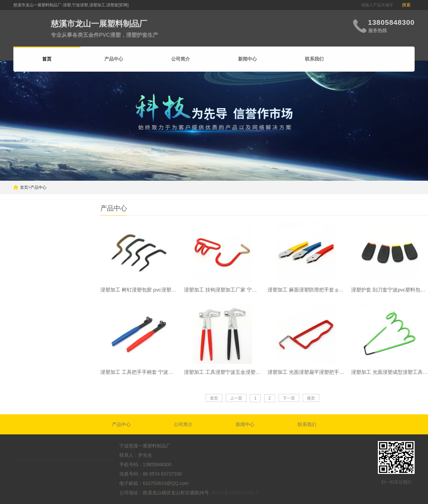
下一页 (289, 399)
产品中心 (114, 59)
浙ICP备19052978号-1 (235, 493)
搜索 (406, 5)
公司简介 (181, 59)
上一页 (236, 399)
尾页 (311, 399)
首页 (24, 187)
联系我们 (314, 59)
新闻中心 (247, 59)
